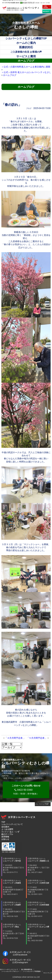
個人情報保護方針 (27, 969)
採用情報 (5, 837)
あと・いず (10, 832)
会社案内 (5, 827)
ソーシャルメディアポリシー (10, 971)
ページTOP (44, 804)
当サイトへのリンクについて (10, 969)
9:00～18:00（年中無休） (26, 790)
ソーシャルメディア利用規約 (32, 971)
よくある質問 (7, 829)
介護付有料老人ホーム (14, 865)
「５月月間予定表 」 (37, 738)
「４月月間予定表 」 (15, 738)
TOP (3, 822)
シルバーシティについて (12, 824)
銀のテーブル (7, 834)
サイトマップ (47, 973)
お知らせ (5, 839)
